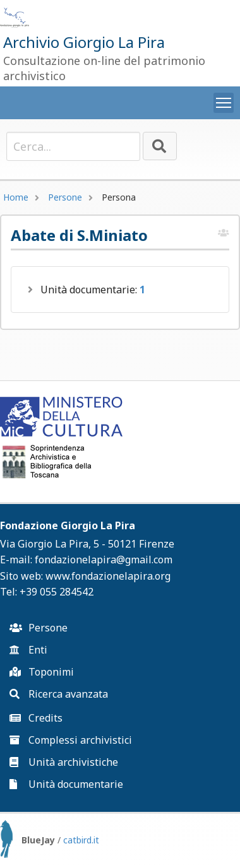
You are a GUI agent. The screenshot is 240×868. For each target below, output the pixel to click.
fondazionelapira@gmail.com (104, 560)
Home (16, 197)
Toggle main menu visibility (225, 100)
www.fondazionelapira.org (108, 576)
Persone (65, 197)
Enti (28, 650)
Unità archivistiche (64, 762)
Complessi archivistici (71, 740)
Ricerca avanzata (59, 694)
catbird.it (81, 840)
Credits (36, 718)
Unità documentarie (66, 784)
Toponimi (42, 672)
